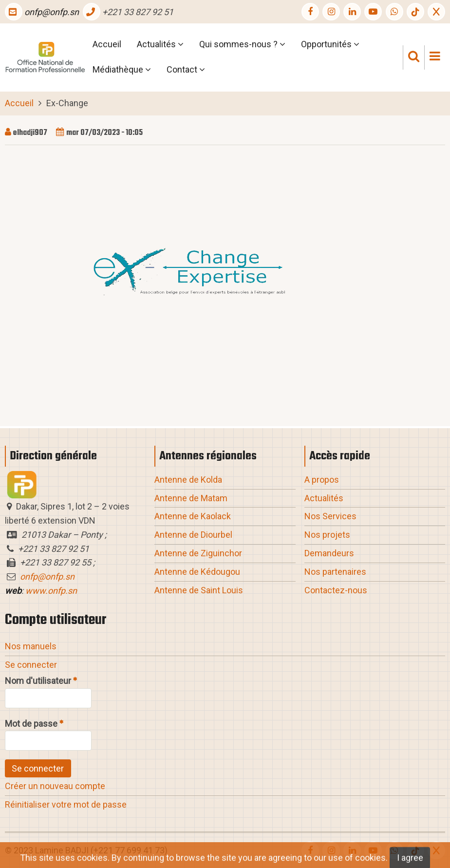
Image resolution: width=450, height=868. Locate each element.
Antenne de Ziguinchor (198, 553)
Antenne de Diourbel (193, 535)
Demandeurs (329, 553)
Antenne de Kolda (188, 480)
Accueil (107, 44)
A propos (322, 480)
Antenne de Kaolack (193, 516)
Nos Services (330, 516)
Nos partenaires (335, 572)
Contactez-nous (336, 590)
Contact (186, 71)
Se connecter (31, 665)
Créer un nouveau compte (55, 786)
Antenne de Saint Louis (199, 590)
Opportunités (330, 45)
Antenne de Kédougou (197, 572)
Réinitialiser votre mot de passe (66, 804)
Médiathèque (122, 71)
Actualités (160, 45)
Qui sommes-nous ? (242, 45)
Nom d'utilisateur (38, 681)
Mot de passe (31, 724)
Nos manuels (31, 646)
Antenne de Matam (191, 498)
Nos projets (327, 535)
